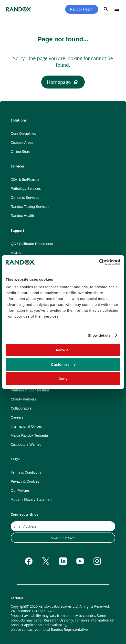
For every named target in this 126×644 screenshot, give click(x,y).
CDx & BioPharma (25, 179)
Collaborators (21, 408)
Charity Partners (23, 399)
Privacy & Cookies (25, 481)
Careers (17, 417)
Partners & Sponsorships (30, 390)
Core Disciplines (23, 133)
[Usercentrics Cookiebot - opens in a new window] (99, 262)
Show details (99, 335)
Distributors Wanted (26, 444)
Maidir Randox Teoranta (29, 435)
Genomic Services (25, 198)
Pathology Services (26, 189)
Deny (63, 379)
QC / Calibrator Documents (32, 244)
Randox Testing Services (30, 207)
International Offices (26, 426)
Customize (63, 364)
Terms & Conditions (26, 472)
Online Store (21, 152)
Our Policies (20, 490)
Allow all (63, 350)
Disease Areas (22, 143)
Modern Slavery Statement (31, 500)
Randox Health (82, 9)
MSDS (16, 253)
